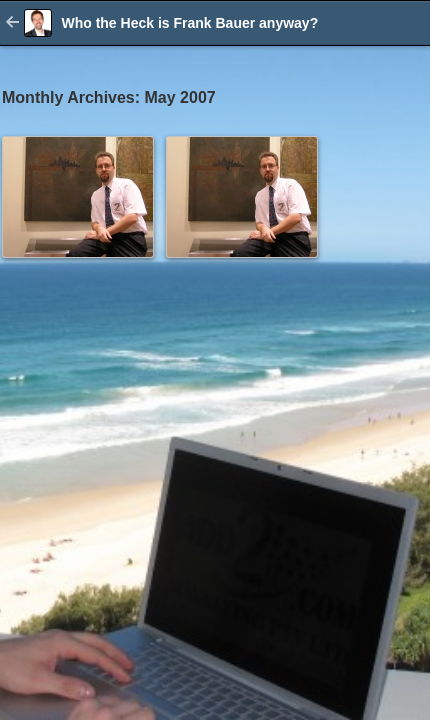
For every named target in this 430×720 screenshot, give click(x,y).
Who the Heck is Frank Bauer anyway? (189, 23)
